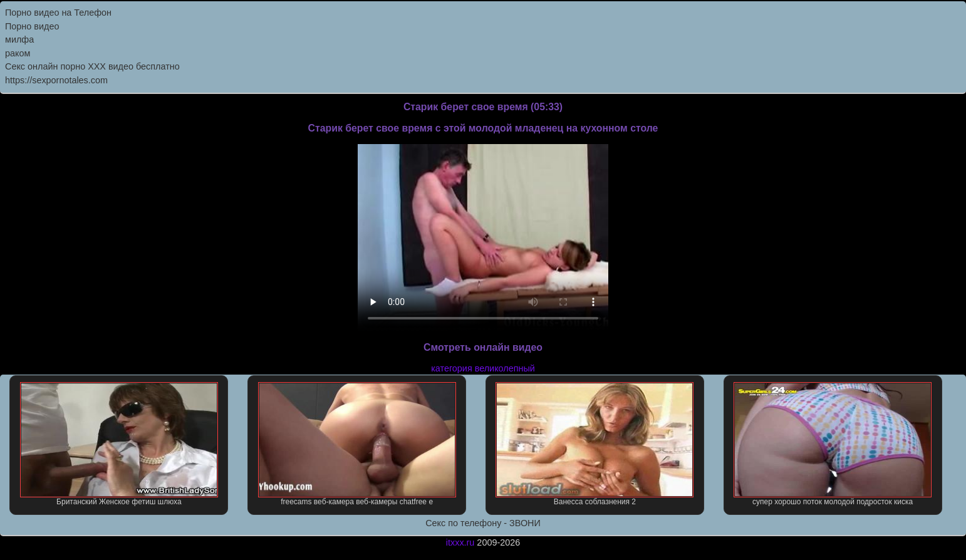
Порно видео (32, 26)
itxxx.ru (460, 542)
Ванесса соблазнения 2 (595, 444)
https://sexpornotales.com (56, 80)
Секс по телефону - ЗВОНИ (483, 523)
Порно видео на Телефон (58, 13)
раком (18, 53)
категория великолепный (483, 368)
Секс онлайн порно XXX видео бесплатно (92, 66)
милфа (19, 39)
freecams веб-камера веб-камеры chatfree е (357, 444)
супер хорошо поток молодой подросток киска (833, 444)
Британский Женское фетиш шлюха (119, 444)
